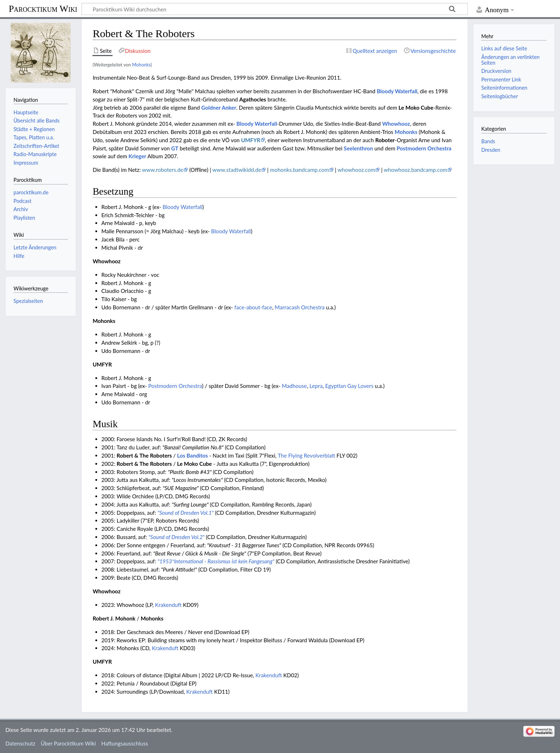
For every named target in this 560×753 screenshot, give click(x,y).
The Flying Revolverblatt (307, 455)
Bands (488, 141)
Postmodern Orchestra (424, 148)
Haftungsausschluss (125, 743)
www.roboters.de (163, 170)
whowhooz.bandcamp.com (416, 170)
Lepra (316, 386)
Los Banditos (192, 455)
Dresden (491, 150)
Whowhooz (396, 124)
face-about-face (253, 307)
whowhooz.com (356, 170)
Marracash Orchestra (300, 307)
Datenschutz (20, 743)
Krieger (137, 156)
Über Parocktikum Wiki (68, 743)
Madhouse (294, 386)
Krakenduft (168, 605)
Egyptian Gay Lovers (349, 386)
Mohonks (141, 65)
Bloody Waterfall (397, 91)
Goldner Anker (219, 108)
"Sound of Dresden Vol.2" (177, 537)
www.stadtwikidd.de (237, 170)
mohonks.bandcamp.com (299, 170)
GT (175, 148)
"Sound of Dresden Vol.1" (186, 513)
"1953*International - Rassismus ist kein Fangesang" (216, 561)
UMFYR (251, 140)
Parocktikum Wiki (43, 8)
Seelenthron (359, 148)
